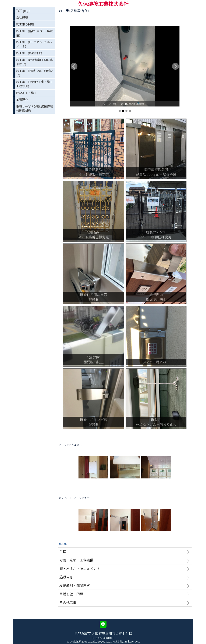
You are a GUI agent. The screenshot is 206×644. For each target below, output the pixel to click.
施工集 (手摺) (25, 24)
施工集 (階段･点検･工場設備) (34, 33)
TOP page (23, 11)
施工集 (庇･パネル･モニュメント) (34, 44)
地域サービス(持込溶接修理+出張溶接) (34, 108)
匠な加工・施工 (27, 93)
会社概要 (22, 17)
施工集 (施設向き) (29, 53)
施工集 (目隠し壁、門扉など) (34, 73)
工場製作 (22, 100)
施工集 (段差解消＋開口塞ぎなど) (34, 62)
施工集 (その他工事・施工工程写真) (34, 84)
